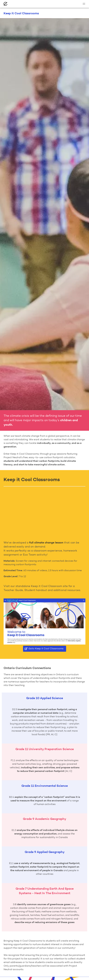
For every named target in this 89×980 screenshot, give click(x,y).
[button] (84, 4)
